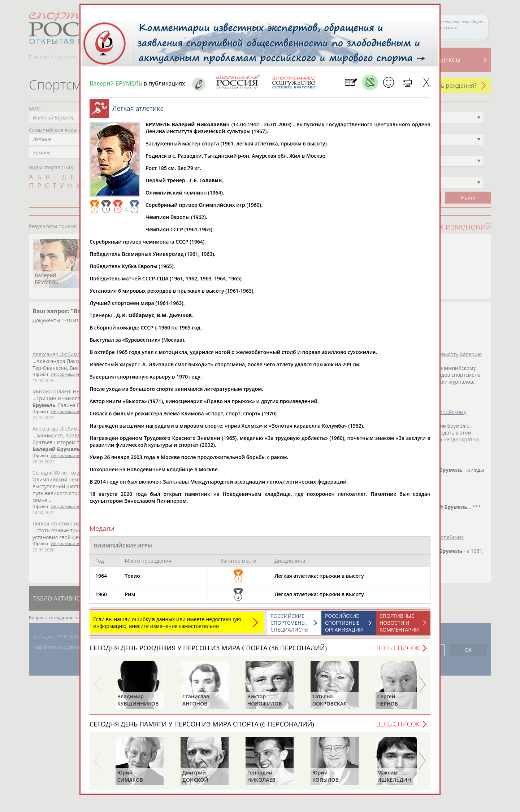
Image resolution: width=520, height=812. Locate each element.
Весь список (398, 648)
